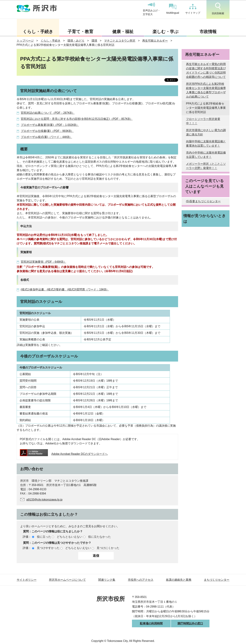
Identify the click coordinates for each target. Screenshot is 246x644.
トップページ (25, 41)
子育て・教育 (80, 32)
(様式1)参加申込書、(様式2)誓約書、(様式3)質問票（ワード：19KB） (65, 289)
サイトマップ (193, 9)
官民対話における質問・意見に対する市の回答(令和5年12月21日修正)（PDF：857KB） (77, 119)
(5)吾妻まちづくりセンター (203, 201)
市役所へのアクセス (141, 580)
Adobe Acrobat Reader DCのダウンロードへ (64, 454)
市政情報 (208, 32)
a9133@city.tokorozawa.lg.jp (45, 500)
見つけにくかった (108, 548)
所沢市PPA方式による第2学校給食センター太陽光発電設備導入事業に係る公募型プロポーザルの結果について (206, 90)
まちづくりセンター (217, 580)
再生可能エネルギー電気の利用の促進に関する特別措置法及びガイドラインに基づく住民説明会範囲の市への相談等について (206, 70)
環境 (94, 41)
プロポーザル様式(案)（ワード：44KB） (46, 137)
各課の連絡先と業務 (179, 580)
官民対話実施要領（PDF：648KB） (43, 262)
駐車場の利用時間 (151, 623)
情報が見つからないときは (205, 218)
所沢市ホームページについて (67, 580)
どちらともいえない (70, 537)
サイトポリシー (27, 580)
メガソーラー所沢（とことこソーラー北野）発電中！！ (206, 166)
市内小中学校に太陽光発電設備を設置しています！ (206, 155)
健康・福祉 (123, 32)
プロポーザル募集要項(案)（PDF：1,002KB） (50, 125)
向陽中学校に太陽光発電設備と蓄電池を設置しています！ (206, 144)
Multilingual (173, 9)
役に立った (44, 537)
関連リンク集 (107, 580)
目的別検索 (218, 9)
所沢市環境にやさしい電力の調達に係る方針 (206, 132)
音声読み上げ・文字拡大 (151, 9)
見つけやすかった (48, 548)
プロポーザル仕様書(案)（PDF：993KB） (47, 131)
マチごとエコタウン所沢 (120, 41)
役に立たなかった (99, 537)
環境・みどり (76, 41)
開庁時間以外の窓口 (190, 623)
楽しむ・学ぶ (166, 32)
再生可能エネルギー (155, 41)
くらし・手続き (38, 32)
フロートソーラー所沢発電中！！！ (203, 121)
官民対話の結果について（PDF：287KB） (48, 113)
